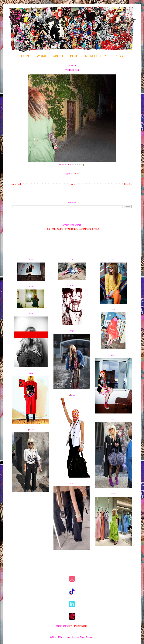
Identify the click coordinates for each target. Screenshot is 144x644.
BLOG (74, 56)
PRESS (118, 56)
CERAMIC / (85, 229)
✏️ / (78, 229)
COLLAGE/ (52, 229)
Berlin (74, 174)
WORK (42, 56)
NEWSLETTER (95, 56)
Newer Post (16, 184)
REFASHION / (70, 229)
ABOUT (58, 56)
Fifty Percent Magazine (79, 626)
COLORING (95, 229)
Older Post (129, 184)
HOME (26, 56)
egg (78, 174)
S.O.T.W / (60, 229)
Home (73, 184)
